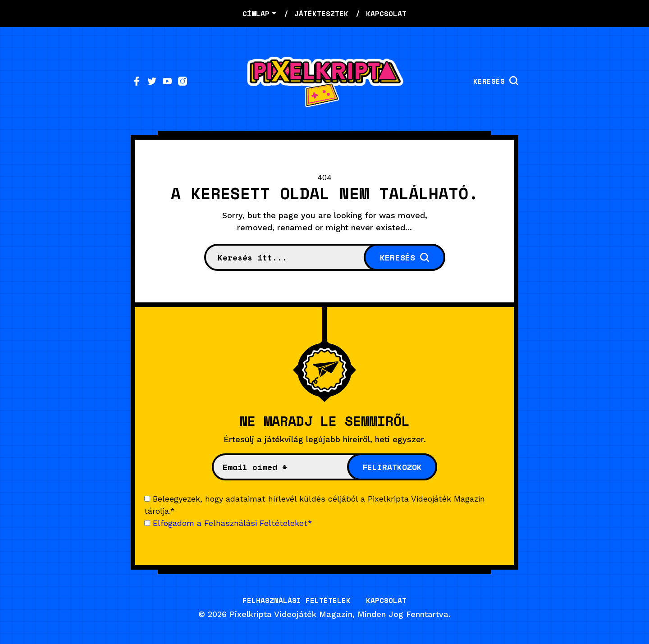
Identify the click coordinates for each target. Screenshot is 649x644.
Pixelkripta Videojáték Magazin (291, 614)
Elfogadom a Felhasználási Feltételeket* (233, 523)
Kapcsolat (386, 600)
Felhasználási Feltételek (297, 600)
